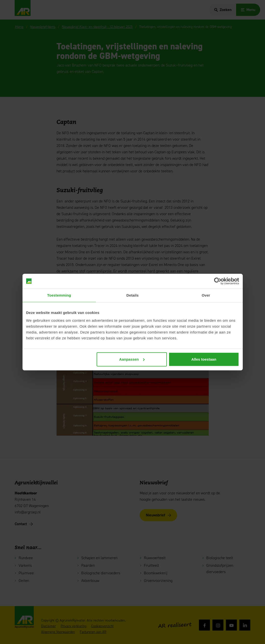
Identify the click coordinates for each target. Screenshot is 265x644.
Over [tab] (206, 295)
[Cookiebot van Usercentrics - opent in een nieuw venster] (218, 281)
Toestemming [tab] (59, 295)
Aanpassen (132, 359)
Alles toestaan (204, 359)
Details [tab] (133, 295)
